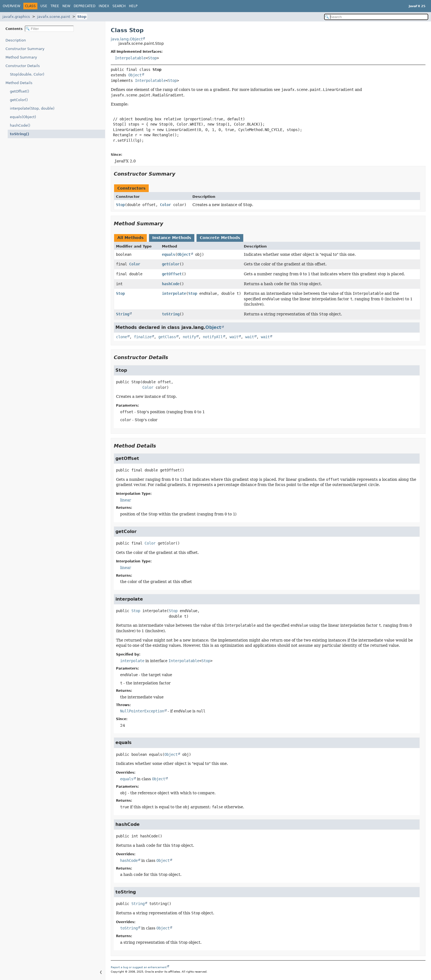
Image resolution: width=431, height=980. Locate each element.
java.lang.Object (127, 39)
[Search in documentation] (376, 17)
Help (133, 6)
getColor (171, 264)
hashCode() (20, 125)
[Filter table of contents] (49, 29)
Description (17, 40)
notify (189, 337)
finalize (143, 337)
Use (44, 6)
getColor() (19, 100)
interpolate (174, 293)
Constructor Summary (25, 49)
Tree (55, 6)
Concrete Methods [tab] (220, 238)
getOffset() (20, 91)
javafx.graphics (16, 17)
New (66, 6)
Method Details (19, 83)
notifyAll (213, 337)
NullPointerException (142, 711)
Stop (82, 17)
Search (119, 6)
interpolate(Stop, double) (32, 108)
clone (121, 337)
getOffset (172, 274)
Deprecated (85, 6)
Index (104, 6)
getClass (167, 337)
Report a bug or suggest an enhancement (139, 967)
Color (165, 205)
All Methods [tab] (130, 238)
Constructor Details (23, 66)
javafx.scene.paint (54, 17)
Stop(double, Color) (27, 74)
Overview (12, 6)
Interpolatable (130, 58)
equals (168, 254)
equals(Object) (23, 117)
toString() (18, 134)
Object (135, 75)
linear (126, 500)
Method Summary (21, 57)
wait (234, 337)
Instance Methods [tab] (172, 238)
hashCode (171, 284)
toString (171, 314)
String (123, 314)
